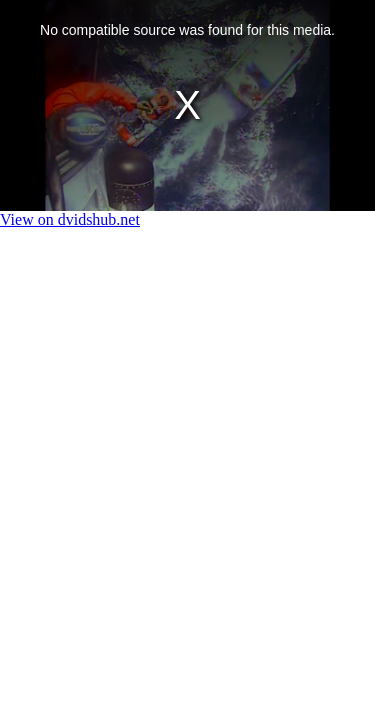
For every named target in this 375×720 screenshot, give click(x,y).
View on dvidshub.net (70, 219)
